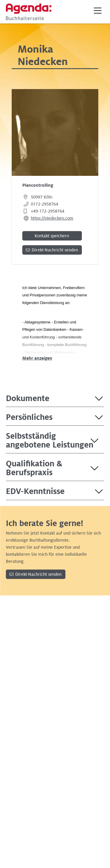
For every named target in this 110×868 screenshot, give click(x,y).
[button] (98, 11)
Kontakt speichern (52, 236)
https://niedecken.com (52, 218)
